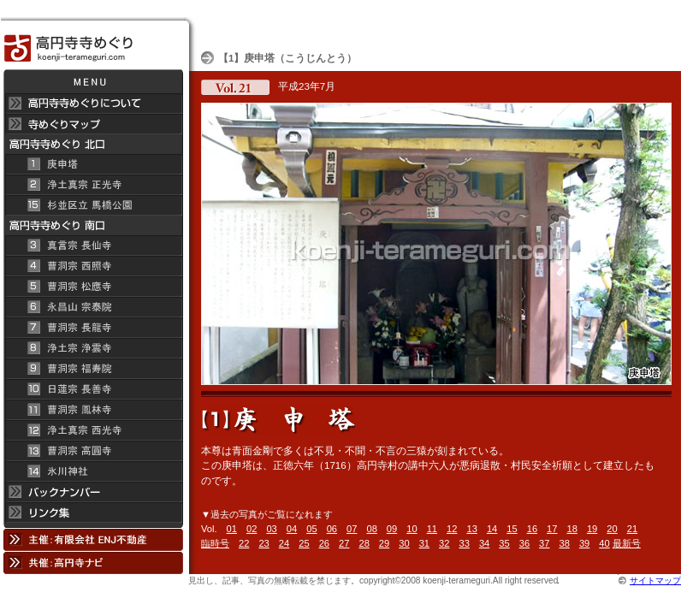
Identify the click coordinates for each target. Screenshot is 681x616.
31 (424, 543)
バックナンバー (93, 492)
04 (292, 529)
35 (504, 543)
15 (512, 529)
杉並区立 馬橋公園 (93, 205)
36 (524, 543)
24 (284, 543)
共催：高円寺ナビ (93, 563)
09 (392, 529)
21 (632, 529)
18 (572, 529)
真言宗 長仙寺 (93, 246)
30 (404, 543)
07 (352, 529)
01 (232, 529)
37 (544, 543)
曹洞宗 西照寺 (93, 266)
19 (592, 529)
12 (452, 529)
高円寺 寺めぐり (93, 43)
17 (552, 529)
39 (584, 543)
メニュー (93, 81)
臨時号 (215, 543)
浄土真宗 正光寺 (93, 185)
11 (432, 529)
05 (311, 529)
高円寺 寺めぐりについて (93, 104)
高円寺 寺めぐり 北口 (93, 144)
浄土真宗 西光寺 (93, 430)
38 (565, 543)
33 (464, 543)
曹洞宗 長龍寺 (93, 328)
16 (532, 529)
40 (604, 543)
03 (271, 529)
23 (264, 543)
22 (244, 543)
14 (492, 529)
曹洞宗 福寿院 (93, 369)
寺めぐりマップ (93, 124)
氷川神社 (93, 471)
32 (444, 543)
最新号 (627, 543)
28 (364, 543)
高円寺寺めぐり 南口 (93, 225)
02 (252, 529)
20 (612, 529)
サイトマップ (655, 580)
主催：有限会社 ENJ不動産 (93, 539)
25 (304, 543)
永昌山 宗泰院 (93, 307)
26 (324, 543)
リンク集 (93, 515)
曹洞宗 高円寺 (93, 451)
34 (484, 543)
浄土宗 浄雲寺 (93, 348)
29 (384, 543)
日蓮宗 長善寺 (93, 389)
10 (412, 529)
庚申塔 (93, 164)
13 (471, 529)
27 (344, 543)
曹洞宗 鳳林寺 (93, 410)
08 (371, 529)
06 (332, 529)
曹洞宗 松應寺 (93, 287)
